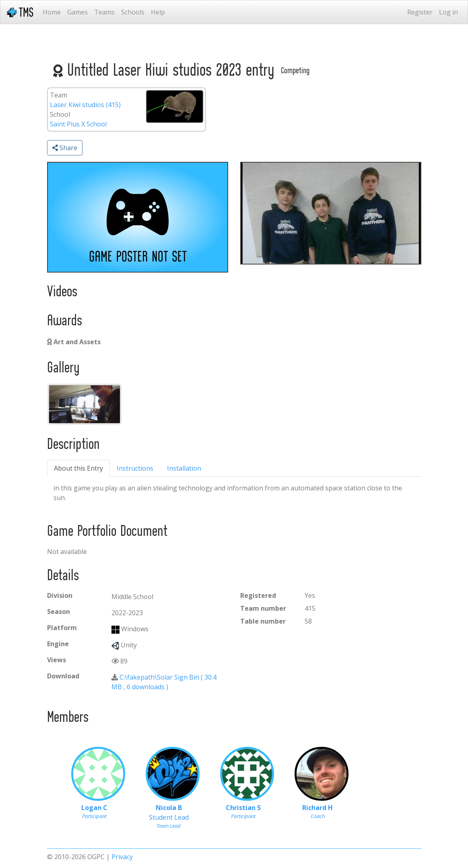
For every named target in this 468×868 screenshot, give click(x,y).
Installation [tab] (184, 468)
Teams (104, 12)
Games (77, 12)
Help (158, 12)
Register (420, 12)
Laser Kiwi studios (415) (85, 105)
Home (52, 12)
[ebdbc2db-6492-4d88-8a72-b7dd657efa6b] (85, 404)
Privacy (122, 857)
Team (59, 95)
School (60, 114)
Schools (133, 12)
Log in (448, 12)
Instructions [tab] (135, 468)
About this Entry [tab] (78, 468)
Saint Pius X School (78, 124)
